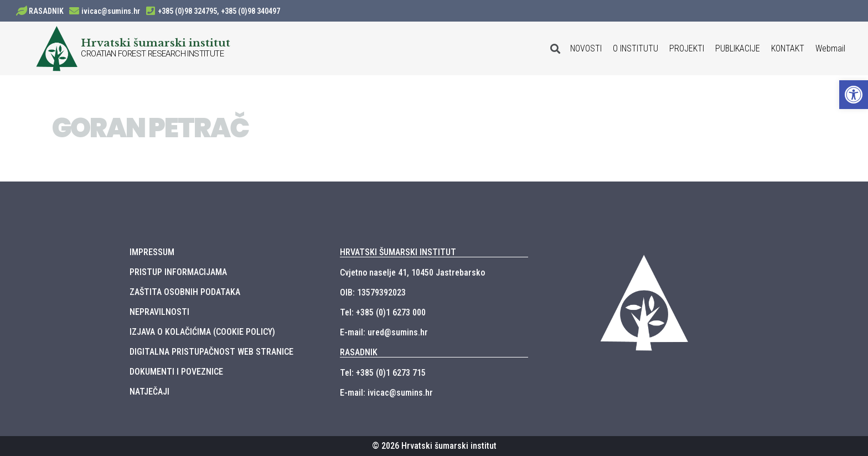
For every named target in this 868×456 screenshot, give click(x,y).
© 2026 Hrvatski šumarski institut (434, 446)
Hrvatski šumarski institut (156, 43)
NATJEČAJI (149, 392)
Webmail (830, 48)
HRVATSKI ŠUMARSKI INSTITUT (398, 252)
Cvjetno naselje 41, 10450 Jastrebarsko (412, 273)
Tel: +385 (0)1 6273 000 (383, 312)
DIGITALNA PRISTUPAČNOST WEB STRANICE (211, 352)
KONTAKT (788, 48)
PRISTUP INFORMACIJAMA (178, 272)
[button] (854, 95)
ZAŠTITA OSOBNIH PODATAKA (185, 292)
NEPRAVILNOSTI (159, 312)
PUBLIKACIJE (738, 48)
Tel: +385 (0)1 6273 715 (383, 373)
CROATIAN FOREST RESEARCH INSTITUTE (152, 54)
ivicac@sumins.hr (111, 11)
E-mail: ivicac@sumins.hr (386, 393)
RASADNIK (46, 11)
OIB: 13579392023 (373, 292)
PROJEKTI (687, 48)
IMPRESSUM (152, 252)
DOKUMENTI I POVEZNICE (176, 372)
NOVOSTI (586, 48)
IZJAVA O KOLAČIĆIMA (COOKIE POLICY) (202, 332)
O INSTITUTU (635, 48)
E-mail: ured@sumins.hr (384, 332)
